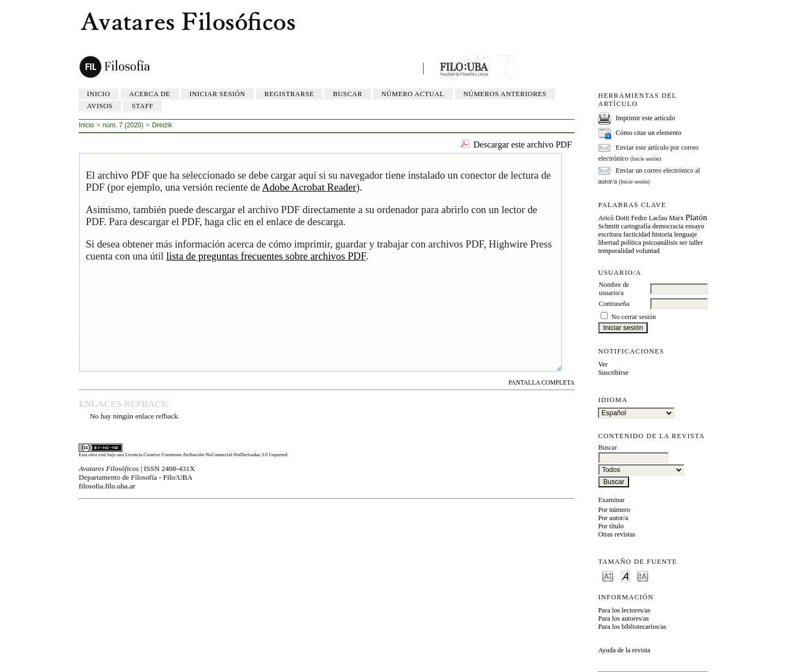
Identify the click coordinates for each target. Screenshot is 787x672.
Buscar (348, 94)
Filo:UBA (178, 477)
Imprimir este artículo (646, 118)
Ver (603, 364)
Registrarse (289, 94)
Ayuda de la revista (624, 650)
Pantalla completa (541, 382)
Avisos (100, 106)
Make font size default (625, 576)
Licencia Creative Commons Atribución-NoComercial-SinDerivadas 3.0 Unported (206, 455)
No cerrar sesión (634, 317)
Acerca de (149, 94)
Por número (614, 510)
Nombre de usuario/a (614, 289)
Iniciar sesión (217, 94)
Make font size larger (643, 576)
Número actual (413, 94)
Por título (611, 526)
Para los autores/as (623, 618)
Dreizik (162, 125)
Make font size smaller (608, 576)
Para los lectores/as (624, 610)
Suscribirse (613, 373)
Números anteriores (505, 94)
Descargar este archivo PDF (522, 145)
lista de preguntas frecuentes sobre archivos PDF (266, 256)
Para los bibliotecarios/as (632, 627)
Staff (143, 106)
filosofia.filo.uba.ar (107, 486)
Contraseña (614, 304)
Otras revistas (616, 534)
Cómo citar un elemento (649, 133)
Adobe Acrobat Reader (309, 187)
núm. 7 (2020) (123, 125)
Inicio (99, 94)
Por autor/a (613, 518)
